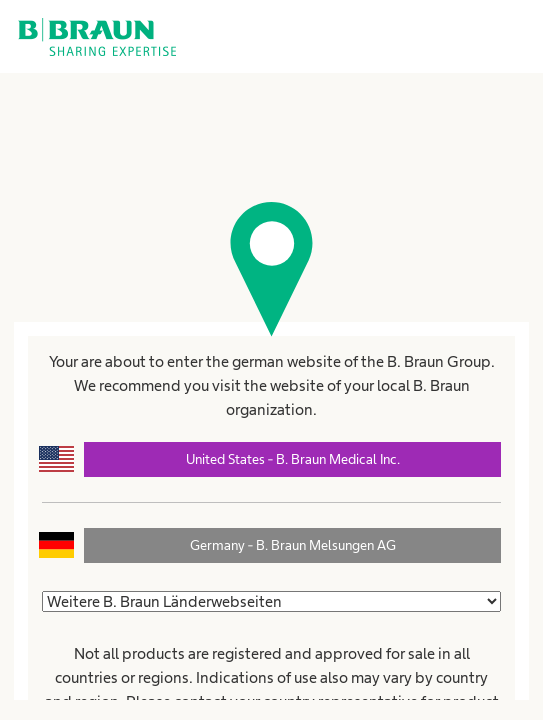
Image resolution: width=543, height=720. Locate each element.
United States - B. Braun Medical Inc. (293, 459)
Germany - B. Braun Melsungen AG (293, 545)
